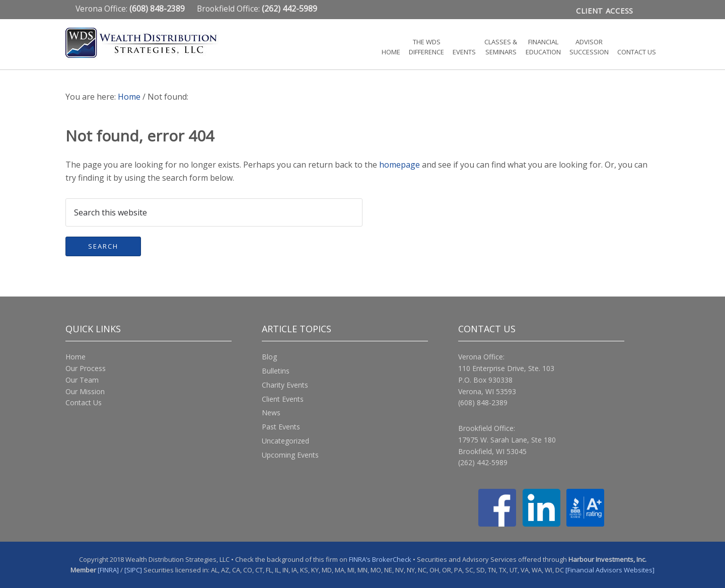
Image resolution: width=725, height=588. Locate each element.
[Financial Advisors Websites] (610, 570)
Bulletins (276, 371)
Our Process (86, 368)
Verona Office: (131, 9)
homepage (400, 165)
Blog (269, 357)
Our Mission (85, 391)
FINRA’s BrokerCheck (380, 559)
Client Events (283, 399)
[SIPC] (133, 570)
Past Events (281, 427)
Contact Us (84, 402)
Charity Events (285, 385)
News (271, 413)
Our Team (82, 380)
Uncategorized (285, 441)
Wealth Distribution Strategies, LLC (156, 44)
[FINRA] (108, 570)
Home (76, 357)
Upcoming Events (290, 455)
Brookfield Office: (257, 9)
